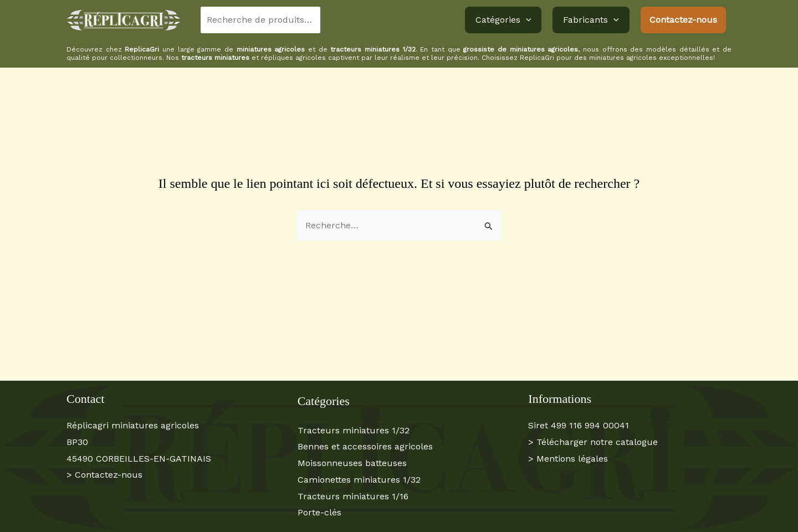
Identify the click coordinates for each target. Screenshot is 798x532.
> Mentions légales (568, 459)
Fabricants (593, 20)
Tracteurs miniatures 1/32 (354, 430)
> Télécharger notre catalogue (593, 442)
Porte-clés (319, 512)
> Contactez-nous (104, 475)
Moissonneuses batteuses (352, 463)
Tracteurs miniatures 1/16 (353, 496)
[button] (531, 20)
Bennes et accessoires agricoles (365, 446)
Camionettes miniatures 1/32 (359, 480)
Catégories (508, 20)
